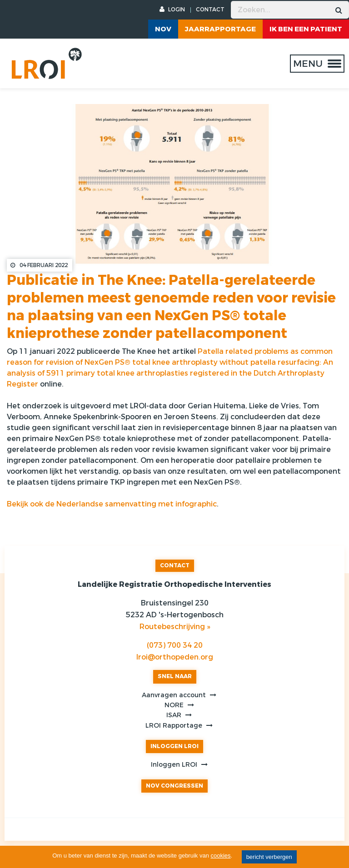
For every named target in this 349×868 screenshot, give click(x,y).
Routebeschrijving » (175, 627)
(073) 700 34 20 (175, 645)
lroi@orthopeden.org (175, 657)
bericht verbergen (269, 857)
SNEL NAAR (175, 676)
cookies (221, 856)
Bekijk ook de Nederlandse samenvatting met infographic (112, 504)
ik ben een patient (306, 29)
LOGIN (172, 10)
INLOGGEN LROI (174, 746)
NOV (163, 29)
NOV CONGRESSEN (174, 786)
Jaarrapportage (220, 29)
